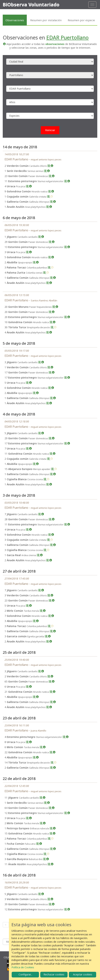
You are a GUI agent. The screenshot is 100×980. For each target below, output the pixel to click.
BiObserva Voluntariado (31, 5)
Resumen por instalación (46, 20)
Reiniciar (50, 130)
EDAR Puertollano (67, 37)
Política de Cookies (23, 967)
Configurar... (25, 974)
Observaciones (15, 20)
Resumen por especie (81, 20)
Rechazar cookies (54, 974)
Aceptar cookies (83, 974)
